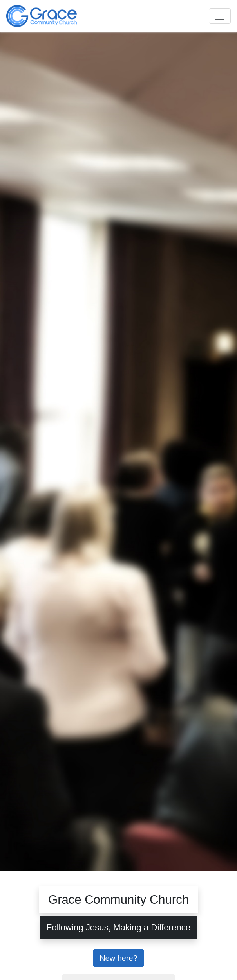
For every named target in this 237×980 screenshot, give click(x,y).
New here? (118, 958)
